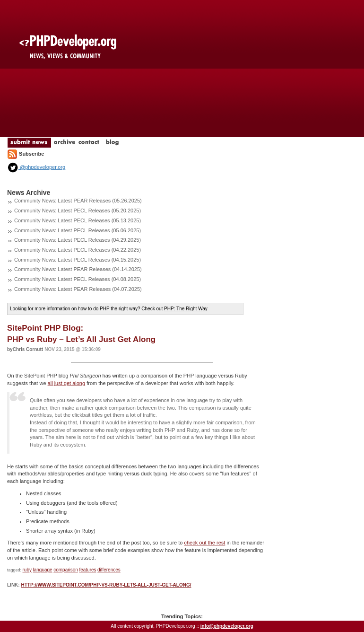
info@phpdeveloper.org (227, 626)
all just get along (67, 383)
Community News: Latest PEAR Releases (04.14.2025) (78, 269)
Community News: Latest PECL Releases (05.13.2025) (78, 220)
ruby (27, 570)
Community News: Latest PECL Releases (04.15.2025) (78, 260)
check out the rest (205, 543)
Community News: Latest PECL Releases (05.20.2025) (78, 211)
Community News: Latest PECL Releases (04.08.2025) (78, 279)
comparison (66, 570)
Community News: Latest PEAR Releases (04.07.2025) (78, 289)
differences (109, 570)
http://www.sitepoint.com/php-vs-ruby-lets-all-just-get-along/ (106, 585)
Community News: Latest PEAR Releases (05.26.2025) (78, 201)
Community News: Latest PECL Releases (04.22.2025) (78, 250)
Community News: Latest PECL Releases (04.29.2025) (78, 240)
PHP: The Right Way (186, 309)
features (87, 570)
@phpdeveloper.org (36, 167)
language (43, 570)
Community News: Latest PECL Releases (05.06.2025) (78, 230)
